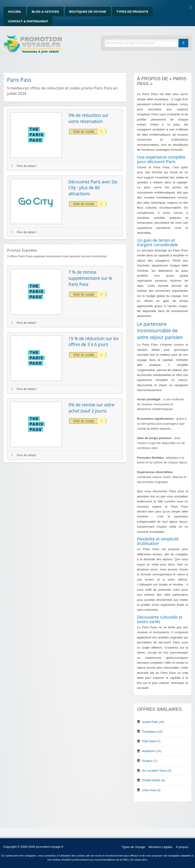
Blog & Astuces (45, 12)
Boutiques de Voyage (88, 12)
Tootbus (147, 761)
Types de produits (132, 12)
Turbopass (149, 732)
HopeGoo (148, 751)
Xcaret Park (150, 722)
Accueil (15, 12)
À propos (182, 847)
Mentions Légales (161, 847)
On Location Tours (154, 771)
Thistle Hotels (151, 780)
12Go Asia (149, 790)
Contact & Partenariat (28, 21)
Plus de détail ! (24, 166)
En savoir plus (139, 860)
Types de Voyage (133, 847)
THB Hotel (149, 741)
